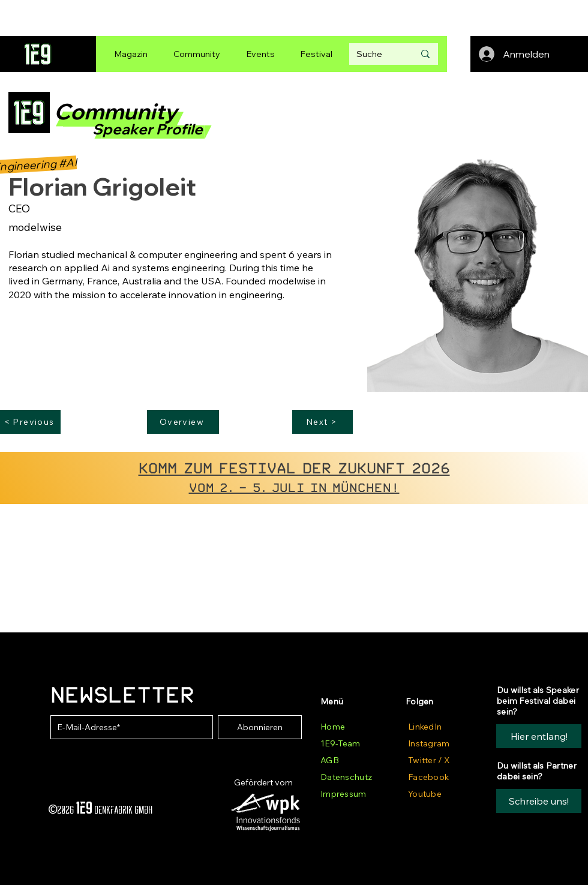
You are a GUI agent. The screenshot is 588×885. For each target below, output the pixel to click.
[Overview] (183, 422)
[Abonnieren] (260, 727)
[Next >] (322, 422)
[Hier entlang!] (539, 736)
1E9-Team (340, 743)
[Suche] (376, 54)
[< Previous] (30, 422)
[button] (539, 801)
